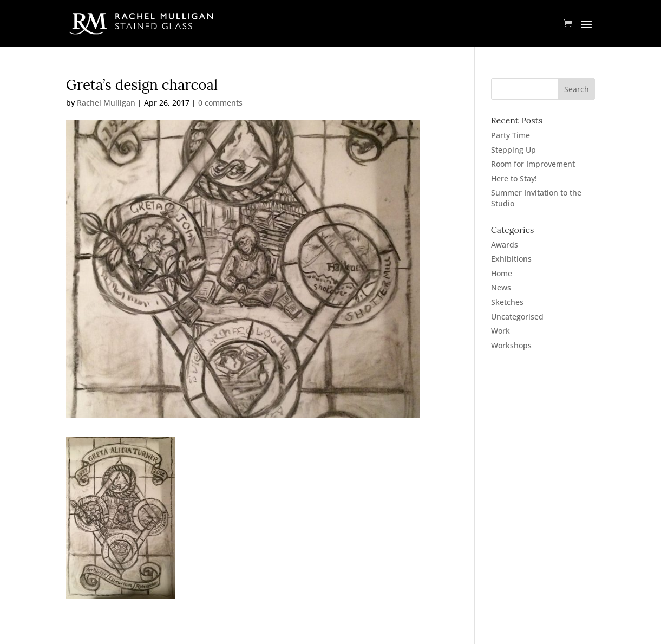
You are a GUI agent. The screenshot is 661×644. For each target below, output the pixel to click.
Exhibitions (511, 259)
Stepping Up (513, 150)
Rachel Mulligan (106, 103)
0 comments (220, 103)
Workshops (511, 345)
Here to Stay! (514, 178)
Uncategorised (517, 317)
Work (500, 331)
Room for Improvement (533, 164)
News (501, 287)
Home (502, 273)
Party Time (511, 135)
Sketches (507, 302)
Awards (505, 245)
